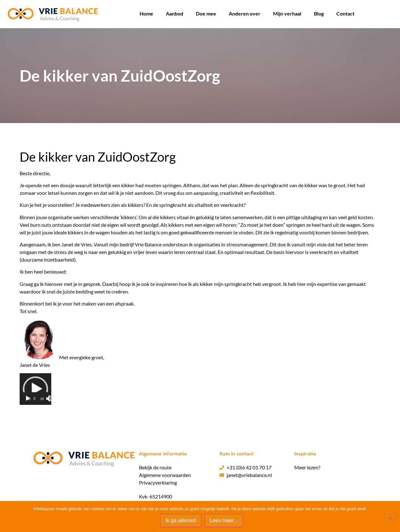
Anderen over (245, 13)
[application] (35, 389)
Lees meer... (224, 520)
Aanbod (175, 13)
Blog (319, 13)
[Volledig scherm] (51, 399)
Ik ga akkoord (181, 520)
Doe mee (206, 13)
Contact (345, 13)
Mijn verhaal (287, 13)
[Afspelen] (28, 399)
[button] (35, 389)
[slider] (34, 399)
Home (146, 13)
